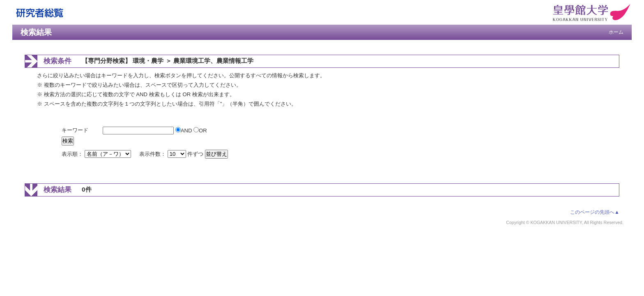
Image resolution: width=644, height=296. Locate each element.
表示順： (97, 154)
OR (200, 131)
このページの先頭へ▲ (595, 212)
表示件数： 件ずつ (172, 154)
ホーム (616, 32)
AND (184, 131)
